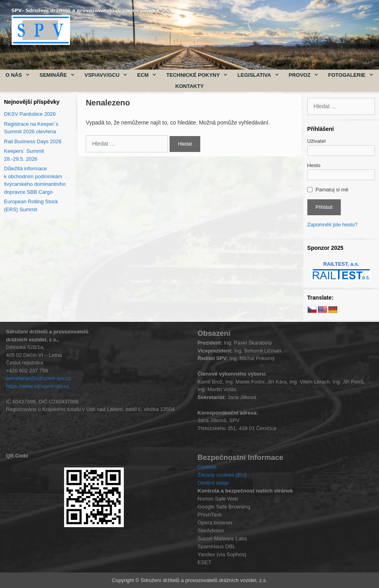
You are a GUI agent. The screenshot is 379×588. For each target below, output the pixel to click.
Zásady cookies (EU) (222, 475)
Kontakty (189, 86)
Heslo (314, 165)
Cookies (207, 467)
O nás (20, 75)
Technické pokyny (200, 75)
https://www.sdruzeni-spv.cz (38, 386)
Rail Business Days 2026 (33, 141)
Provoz (306, 75)
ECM (149, 75)
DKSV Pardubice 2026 (30, 114)
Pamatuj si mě (332, 190)
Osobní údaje (213, 483)
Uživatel (316, 141)
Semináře (60, 75)
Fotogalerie (353, 75)
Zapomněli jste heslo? (332, 225)
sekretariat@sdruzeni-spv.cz (38, 378)
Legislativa (261, 75)
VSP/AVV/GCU (108, 75)
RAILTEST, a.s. (341, 264)
